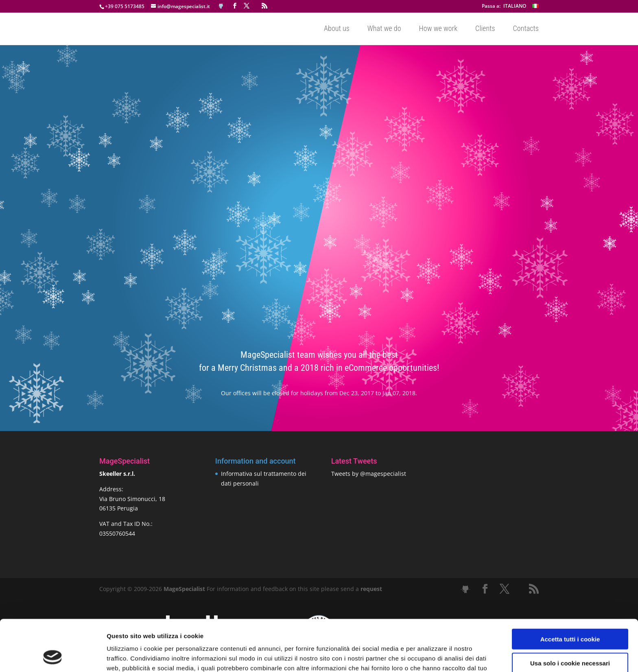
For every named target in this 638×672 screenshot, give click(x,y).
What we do (384, 29)
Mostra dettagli (428, 656)
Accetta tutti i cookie (570, 591)
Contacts (526, 29)
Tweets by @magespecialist (369, 474)
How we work (438, 29)
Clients (485, 29)
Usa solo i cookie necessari (570, 615)
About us (337, 29)
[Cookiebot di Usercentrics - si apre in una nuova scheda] (53, 656)
